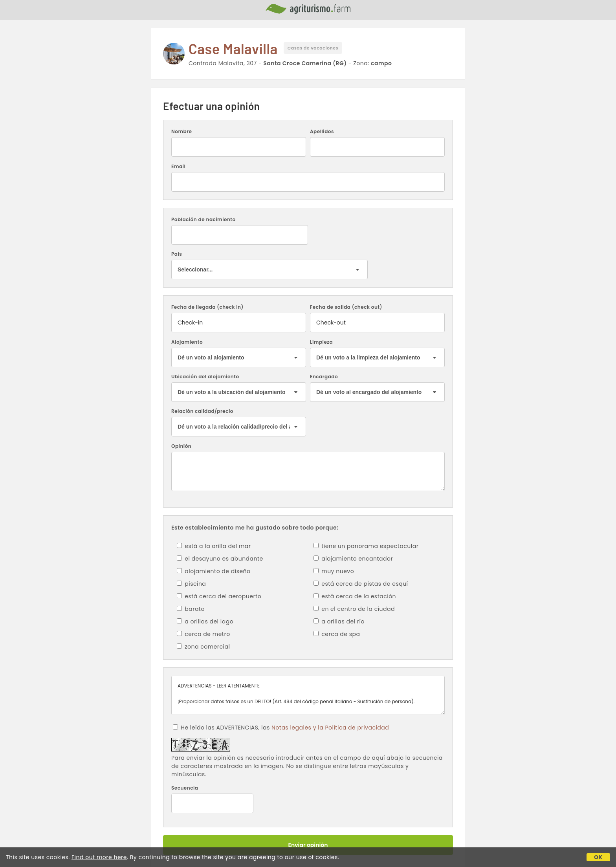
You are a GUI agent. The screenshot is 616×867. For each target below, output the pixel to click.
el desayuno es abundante (220, 559)
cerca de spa (337, 634)
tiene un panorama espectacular (366, 546)
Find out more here (99, 857)
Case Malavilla (233, 49)
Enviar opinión (308, 845)
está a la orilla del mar (214, 546)
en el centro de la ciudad (354, 609)
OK (598, 857)
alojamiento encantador (353, 559)
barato (191, 609)
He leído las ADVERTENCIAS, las (281, 728)
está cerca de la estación (355, 596)
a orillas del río (339, 621)
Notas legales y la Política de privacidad (330, 728)
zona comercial (203, 647)
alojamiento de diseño (214, 571)
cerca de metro (203, 634)
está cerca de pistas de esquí (361, 584)
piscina (191, 584)
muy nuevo (334, 571)
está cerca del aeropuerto (219, 596)
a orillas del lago (205, 621)
